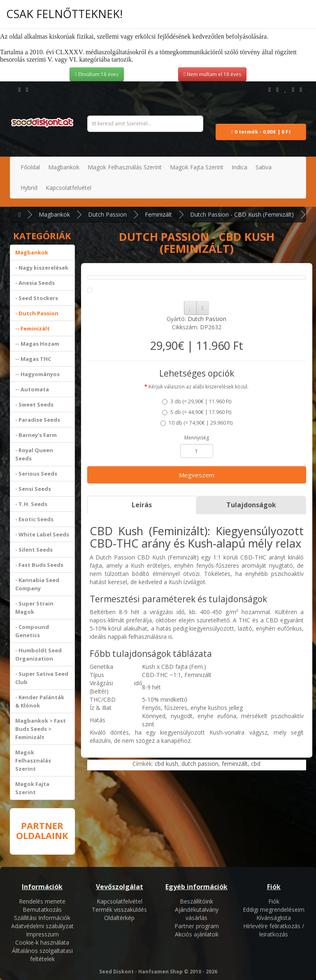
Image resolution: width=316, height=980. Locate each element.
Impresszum (42, 934)
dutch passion (200, 764)
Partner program (197, 926)
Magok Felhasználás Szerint (33, 760)
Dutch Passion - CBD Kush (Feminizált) (242, 214)
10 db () (196, 423)
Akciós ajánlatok (197, 934)
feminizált (235, 764)
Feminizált (158, 214)
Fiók (274, 901)
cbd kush (166, 764)
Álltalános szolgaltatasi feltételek (42, 955)
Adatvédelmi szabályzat (42, 926)
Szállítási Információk (42, 918)
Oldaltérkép (119, 918)
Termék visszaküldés (119, 910)
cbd (256, 764)
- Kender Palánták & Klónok (40, 701)
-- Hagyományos (37, 374)
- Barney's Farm (36, 435)
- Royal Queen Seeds (34, 454)
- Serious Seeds (36, 474)
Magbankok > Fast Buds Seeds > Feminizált (41, 729)
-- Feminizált (33, 328)
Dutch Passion (107, 214)
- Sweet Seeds (34, 404)
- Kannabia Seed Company (37, 584)
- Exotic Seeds (34, 519)
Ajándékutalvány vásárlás (197, 914)
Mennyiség (197, 438)
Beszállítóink (196, 901)
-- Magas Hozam (37, 344)
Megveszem (197, 475)
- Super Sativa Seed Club (42, 678)
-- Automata (32, 389)
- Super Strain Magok (34, 608)
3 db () (197, 401)
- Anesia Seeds (35, 283)
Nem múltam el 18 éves (212, 74)
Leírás (142, 505)
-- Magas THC (33, 359)
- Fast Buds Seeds (39, 565)
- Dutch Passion (37, 313)
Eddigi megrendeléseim (274, 910)
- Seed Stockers (37, 298)
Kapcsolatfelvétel (120, 901)
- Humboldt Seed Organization (38, 654)
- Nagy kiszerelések (42, 268)
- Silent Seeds (34, 550)
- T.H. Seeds (31, 504)
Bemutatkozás (42, 910)
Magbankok (54, 214)
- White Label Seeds (42, 534)
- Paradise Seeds (38, 420)
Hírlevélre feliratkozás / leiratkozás (274, 930)
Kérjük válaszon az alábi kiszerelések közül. (199, 387)
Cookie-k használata (42, 942)
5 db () (197, 412)
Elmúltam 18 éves (97, 74)
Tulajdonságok (251, 505)
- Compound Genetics (32, 631)
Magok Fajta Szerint (32, 788)
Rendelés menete (42, 901)
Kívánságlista (274, 918)
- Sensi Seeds (33, 489)
